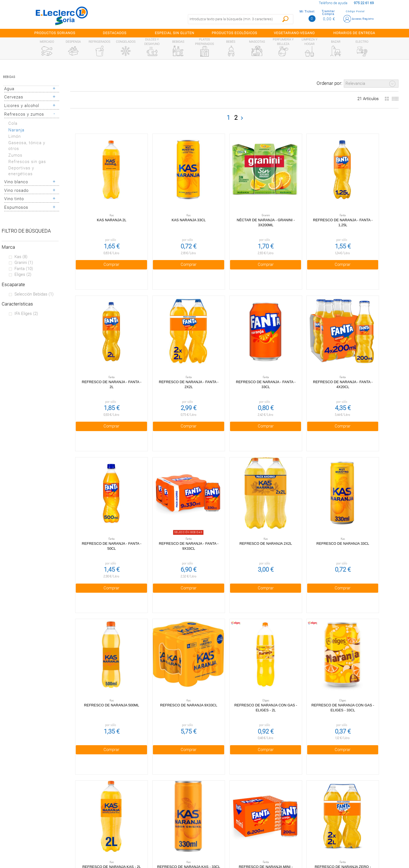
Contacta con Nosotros (155, 835)
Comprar (105, 251)
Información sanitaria (52, 835)
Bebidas (9, 77)
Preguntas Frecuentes (52, 788)
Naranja (16, 130)
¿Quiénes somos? (52, 800)
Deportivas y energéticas (21, 171)
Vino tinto (14, 199)
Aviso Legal (155, 823)
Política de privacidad (156, 800)
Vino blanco (16, 182)
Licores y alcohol (22, 106)
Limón (15, 136)
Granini (24, 263)
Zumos (15, 155)
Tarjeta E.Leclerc (52, 811)
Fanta (24, 269)
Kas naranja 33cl (170, 207)
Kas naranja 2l (105, 207)
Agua (9, 89)
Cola (13, 123)
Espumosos (16, 207)
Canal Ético (52, 823)
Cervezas (14, 97)
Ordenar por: (330, 83)
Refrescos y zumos (24, 114)
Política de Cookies (156, 811)
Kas (21, 257)
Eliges (23, 274)
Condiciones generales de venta (155, 788)
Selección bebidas (34, 294)
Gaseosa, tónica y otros (27, 146)
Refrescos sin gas (27, 162)
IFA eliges (26, 314)
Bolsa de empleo (155, 847)
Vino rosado (16, 190)
